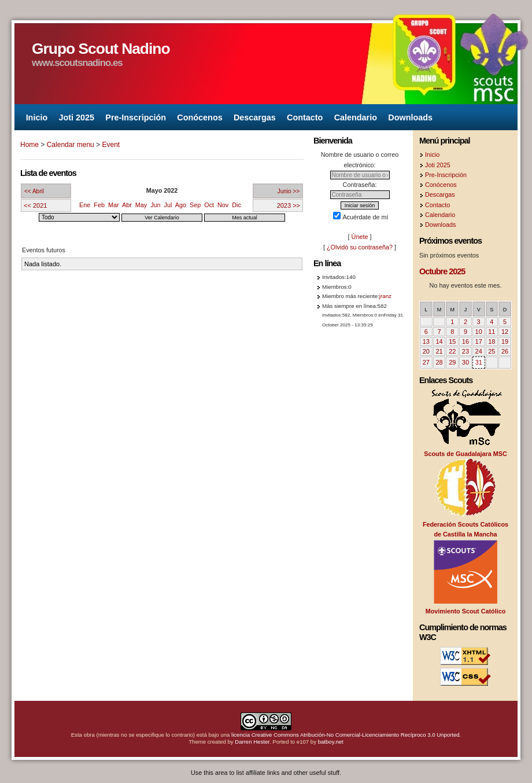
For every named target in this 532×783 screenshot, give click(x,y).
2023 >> (289, 205)
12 (505, 332)
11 (492, 332)
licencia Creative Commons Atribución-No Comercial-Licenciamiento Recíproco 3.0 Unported (346, 735)
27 (426, 362)
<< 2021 (35, 205)
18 (492, 341)
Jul (168, 205)
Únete (360, 237)
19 (505, 341)
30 (465, 362)
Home (29, 145)
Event (111, 145)
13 (426, 341)
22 (452, 351)
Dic (237, 205)
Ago (181, 205)
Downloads (410, 117)
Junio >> (289, 191)
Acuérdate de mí (361, 217)
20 (426, 351)
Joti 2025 (76, 117)
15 (452, 341)
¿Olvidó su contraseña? (360, 247)
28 (439, 362)
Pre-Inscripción (136, 117)
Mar (114, 205)
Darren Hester (252, 742)
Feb (99, 205)
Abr (127, 205)
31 (479, 362)
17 (479, 341)
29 (452, 362)
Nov (223, 205)
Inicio (37, 117)
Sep (195, 205)
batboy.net (331, 742)
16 (465, 341)
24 (479, 351)
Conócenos (199, 117)
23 (465, 351)
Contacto (305, 117)
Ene (85, 205)
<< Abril (34, 191)
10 (479, 332)
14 (439, 341)
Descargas (255, 117)
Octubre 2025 (442, 271)
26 (505, 351)
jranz (385, 296)
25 (492, 351)
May (141, 205)
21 (439, 351)
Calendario (356, 117)
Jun (155, 205)
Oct (209, 205)
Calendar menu (71, 145)
